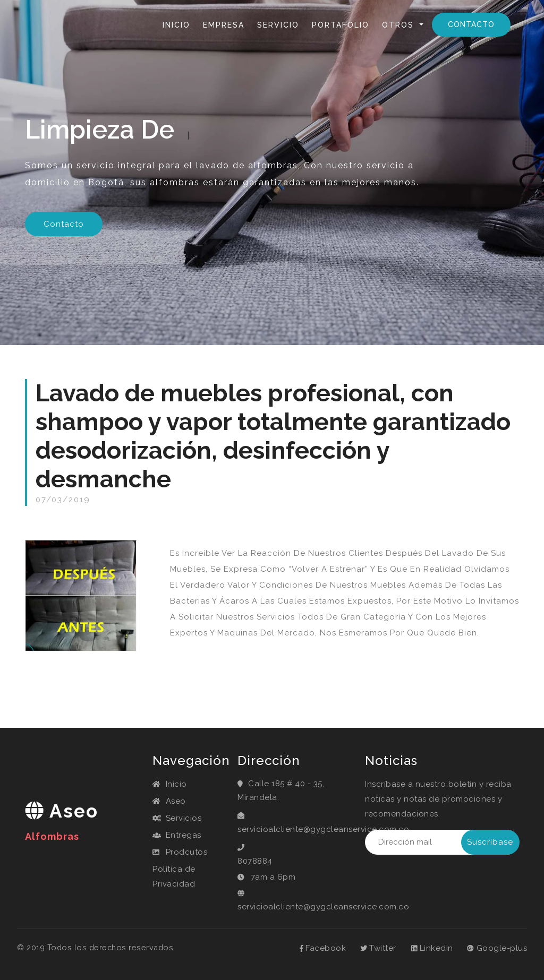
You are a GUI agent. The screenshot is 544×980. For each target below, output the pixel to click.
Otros (399, 25)
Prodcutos (180, 852)
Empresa (224, 25)
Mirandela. (258, 797)
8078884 (255, 861)
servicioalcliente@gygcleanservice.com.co (293, 829)
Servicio (278, 25)
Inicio (178, 24)
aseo (62, 821)
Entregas (177, 835)
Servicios (177, 818)
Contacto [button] (64, 224)
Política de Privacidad (174, 876)
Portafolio (341, 25)
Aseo (169, 801)
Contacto (471, 24)
